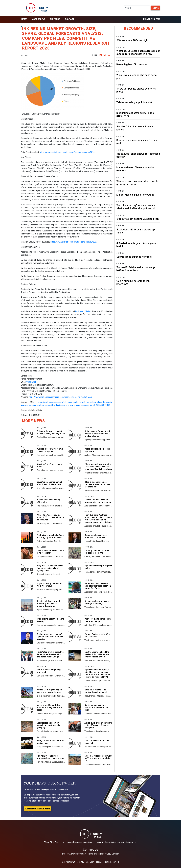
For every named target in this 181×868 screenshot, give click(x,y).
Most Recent (38, 19)
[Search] (137, 8)
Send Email (31, 382)
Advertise (74, 854)
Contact (70, 19)
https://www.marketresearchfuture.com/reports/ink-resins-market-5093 (61, 397)
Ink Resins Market (83, 311)
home (24, 19)
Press (65, 854)
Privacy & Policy (112, 854)
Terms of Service (95, 854)
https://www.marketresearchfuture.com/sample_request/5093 (67, 152)
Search (156, 8)
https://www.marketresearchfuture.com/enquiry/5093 (74, 242)
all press (55, 19)
